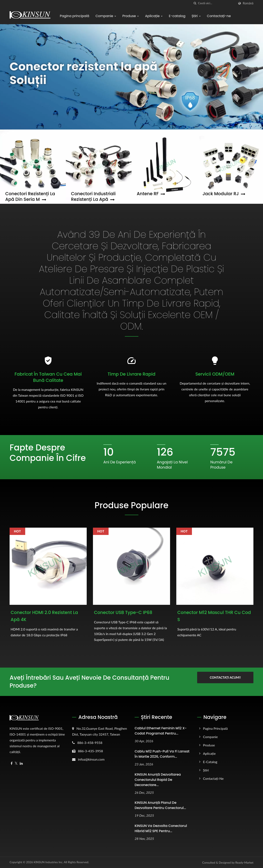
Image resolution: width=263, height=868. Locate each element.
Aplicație (154, 16)
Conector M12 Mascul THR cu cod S (214, 616)
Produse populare (131, 505)
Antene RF (151, 194)
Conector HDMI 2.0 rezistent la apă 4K (44, 616)
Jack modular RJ (224, 194)
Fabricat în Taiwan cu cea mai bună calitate (48, 377)
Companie (106, 16)
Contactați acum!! (225, 677)
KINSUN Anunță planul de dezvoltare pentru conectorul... (160, 805)
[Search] (217, 3)
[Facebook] (12, 763)
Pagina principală (75, 16)
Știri (196, 16)
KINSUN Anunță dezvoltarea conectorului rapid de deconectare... (158, 780)
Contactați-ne (219, 16)
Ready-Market (244, 862)
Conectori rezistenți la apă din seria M (30, 196)
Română (248, 3)
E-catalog (177, 16)
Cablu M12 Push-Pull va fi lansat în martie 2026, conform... (162, 754)
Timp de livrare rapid (131, 374)
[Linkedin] (21, 763)
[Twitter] (16, 763)
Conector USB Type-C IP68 (123, 612)
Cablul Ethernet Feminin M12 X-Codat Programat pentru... (161, 731)
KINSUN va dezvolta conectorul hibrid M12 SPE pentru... (161, 828)
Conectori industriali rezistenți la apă (93, 196)
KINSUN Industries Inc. (48, 862)
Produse (131, 16)
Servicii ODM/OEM (215, 374)
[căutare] (195, 3)
